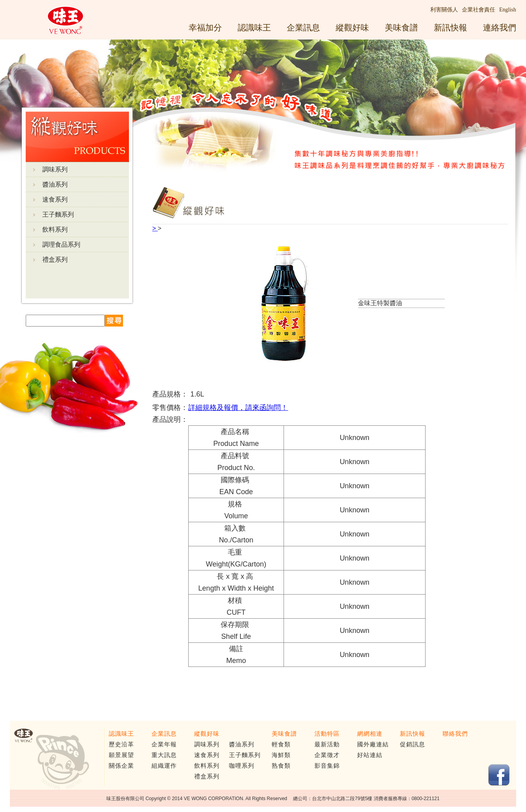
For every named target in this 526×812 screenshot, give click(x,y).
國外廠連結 (373, 744)
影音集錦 (327, 766)
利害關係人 (444, 10)
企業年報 (164, 744)
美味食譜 (401, 27)
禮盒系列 (55, 260)
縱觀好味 (352, 27)
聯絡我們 (455, 734)
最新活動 (327, 744)
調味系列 (55, 169)
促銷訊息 (412, 744)
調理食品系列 (61, 245)
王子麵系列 (58, 214)
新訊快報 (450, 27)
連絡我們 (500, 27)
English (508, 10)
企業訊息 (303, 27)
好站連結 (370, 755)
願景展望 (121, 755)
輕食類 (281, 744)
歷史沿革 (121, 744)
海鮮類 (281, 755)
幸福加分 (205, 27)
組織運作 (164, 766)
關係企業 (121, 766)
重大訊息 (164, 755)
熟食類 (281, 766)
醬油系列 (55, 184)
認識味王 (254, 27)
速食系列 (55, 199)
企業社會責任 (479, 10)
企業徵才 (327, 755)
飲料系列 (55, 229)
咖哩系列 (242, 766)
